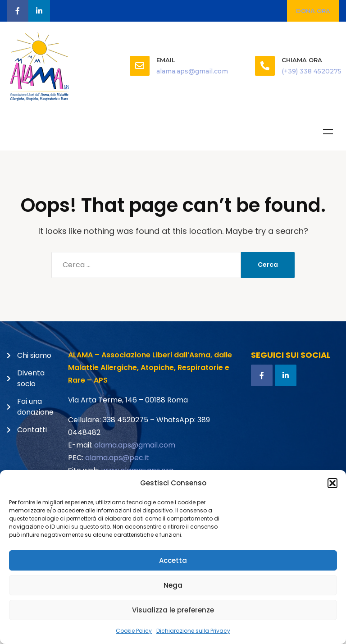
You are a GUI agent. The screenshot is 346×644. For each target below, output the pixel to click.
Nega (173, 585)
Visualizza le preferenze (173, 610)
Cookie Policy (134, 631)
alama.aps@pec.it (117, 458)
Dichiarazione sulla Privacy (193, 631)
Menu (328, 132)
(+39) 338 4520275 (312, 71)
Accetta (173, 560)
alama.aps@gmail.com (192, 71)
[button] (332, 483)
